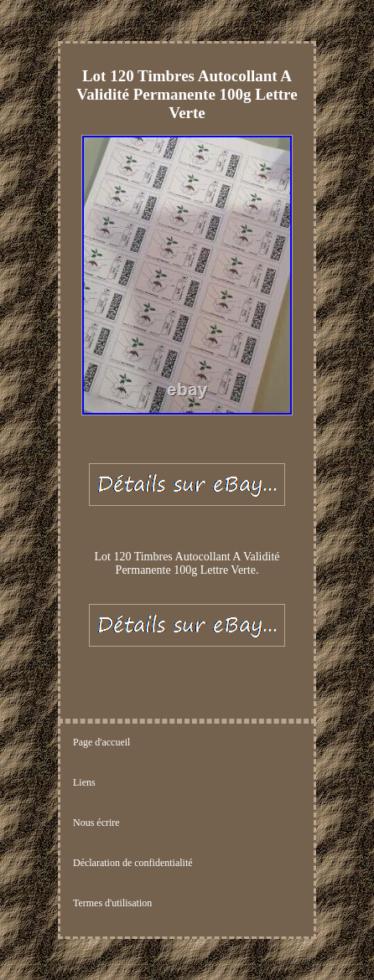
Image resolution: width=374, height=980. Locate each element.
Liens (84, 782)
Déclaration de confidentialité (133, 863)
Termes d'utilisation (112, 903)
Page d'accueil (101, 742)
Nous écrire (96, 823)
